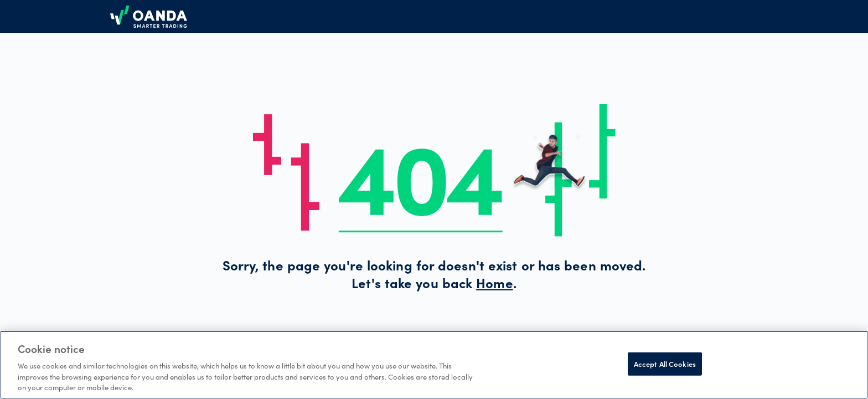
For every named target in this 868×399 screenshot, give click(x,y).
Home (494, 285)
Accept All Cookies (665, 364)
